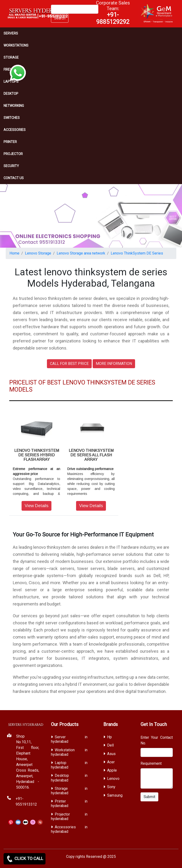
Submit (149, 797)
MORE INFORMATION (114, 364)
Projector (13, 154)
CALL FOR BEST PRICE (69, 364)
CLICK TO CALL (25, 859)
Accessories (15, 130)
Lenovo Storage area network (81, 253)
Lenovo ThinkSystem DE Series (137, 253)
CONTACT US (14, 178)
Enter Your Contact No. (157, 740)
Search (60, 18)
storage (11, 57)
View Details (36, 506)
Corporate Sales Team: (113, 13)
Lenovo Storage (38, 253)
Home (14, 253)
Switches (12, 118)
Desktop (11, 94)
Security (11, 166)
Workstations (16, 45)
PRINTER (10, 142)
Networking (14, 106)
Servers (11, 33)
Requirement (151, 763)
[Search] (75, 9)
